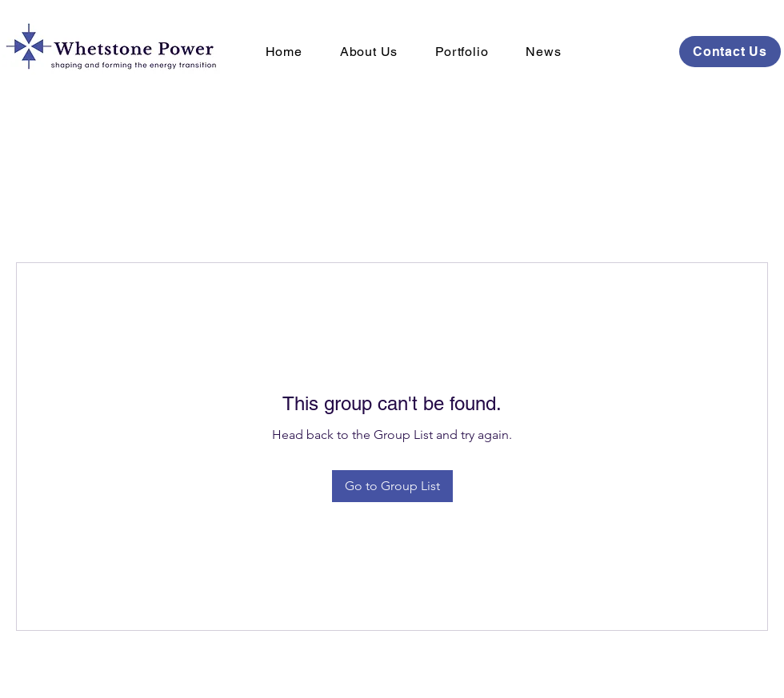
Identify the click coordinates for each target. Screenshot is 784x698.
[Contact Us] (730, 52)
